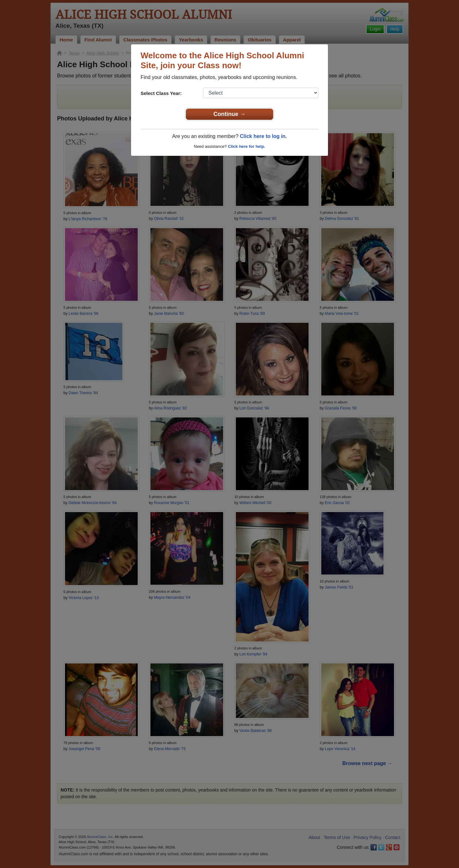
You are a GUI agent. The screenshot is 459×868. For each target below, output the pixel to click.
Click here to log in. (263, 136)
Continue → (230, 114)
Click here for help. (247, 146)
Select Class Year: (161, 93)
